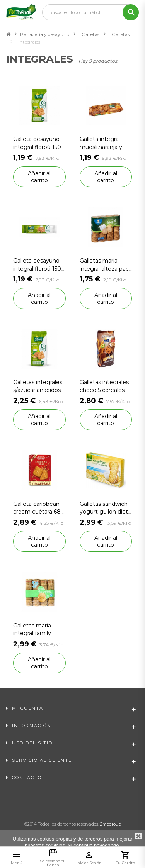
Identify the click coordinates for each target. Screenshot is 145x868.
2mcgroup (111, 824)
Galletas (90, 34)
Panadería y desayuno (45, 34)
